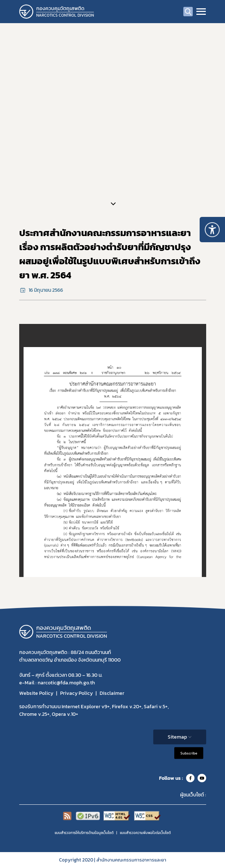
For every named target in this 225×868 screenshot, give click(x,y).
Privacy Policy (76, 693)
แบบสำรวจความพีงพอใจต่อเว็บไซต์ (145, 833)
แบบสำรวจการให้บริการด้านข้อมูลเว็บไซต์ (84, 833)
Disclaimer (112, 693)
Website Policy (36, 693)
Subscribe (189, 753)
